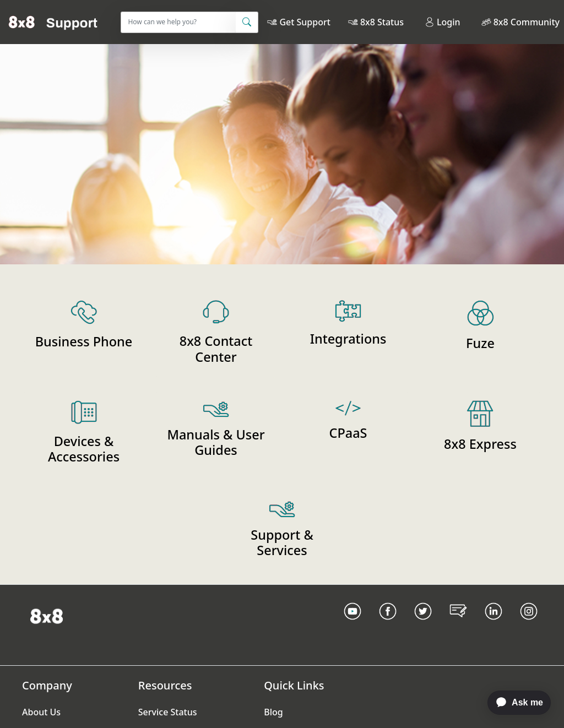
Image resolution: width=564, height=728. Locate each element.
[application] (514, 703)
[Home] (53, 22)
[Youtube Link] (352, 625)
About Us (41, 712)
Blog (273, 712)
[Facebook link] (388, 625)
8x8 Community (527, 22)
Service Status (168, 712)
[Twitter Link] (423, 625)
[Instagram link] (529, 625)
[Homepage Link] (47, 616)
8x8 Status (382, 22)
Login (443, 22)
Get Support (305, 22)
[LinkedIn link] (493, 625)
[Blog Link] (458, 625)
